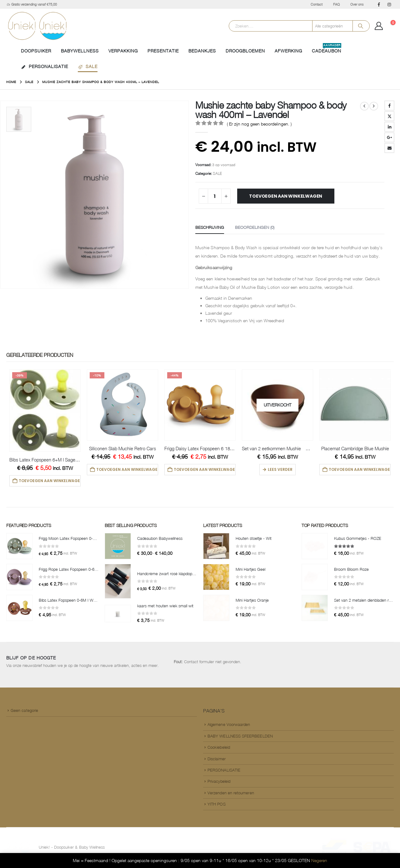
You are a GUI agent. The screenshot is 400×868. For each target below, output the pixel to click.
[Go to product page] (45, 411)
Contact (317, 4)
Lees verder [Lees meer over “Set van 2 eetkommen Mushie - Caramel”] (280, 469)
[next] (374, 106)
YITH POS (217, 805)
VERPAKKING (123, 51)
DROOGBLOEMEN (245, 51)
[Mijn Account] (379, 26)
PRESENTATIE (163, 51)
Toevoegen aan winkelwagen (286, 196)
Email (389, 148)
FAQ (336, 4)
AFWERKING (288, 51)
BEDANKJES (202, 51)
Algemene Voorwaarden (229, 726)
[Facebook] (379, 4)
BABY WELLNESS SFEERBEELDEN (240, 737)
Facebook (389, 106)
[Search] (361, 26)
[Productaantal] (215, 196)
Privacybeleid (219, 782)
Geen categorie (24, 712)
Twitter (389, 116)
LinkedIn (389, 127)
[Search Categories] (332, 26)
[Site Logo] (37, 26)
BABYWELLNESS (80, 51)
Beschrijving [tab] (210, 227)
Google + (389, 137)
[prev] (364, 106)
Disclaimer (217, 760)
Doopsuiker (36, 51)
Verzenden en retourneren (231, 794)
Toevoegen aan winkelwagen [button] (50, 481)
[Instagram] (389, 4)
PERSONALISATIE (45, 67)
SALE (88, 67)
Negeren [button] (319, 860)
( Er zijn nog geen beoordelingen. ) (259, 124)
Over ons (357, 4)
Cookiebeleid (219, 748)
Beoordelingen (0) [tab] (255, 227)
